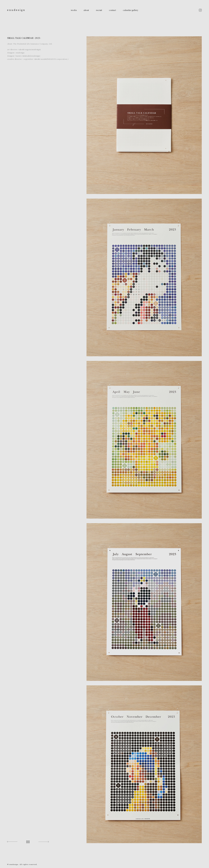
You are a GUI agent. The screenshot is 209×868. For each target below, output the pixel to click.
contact (112, 10)
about (86, 10)
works (74, 10)
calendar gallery (131, 10)
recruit (99, 10)
